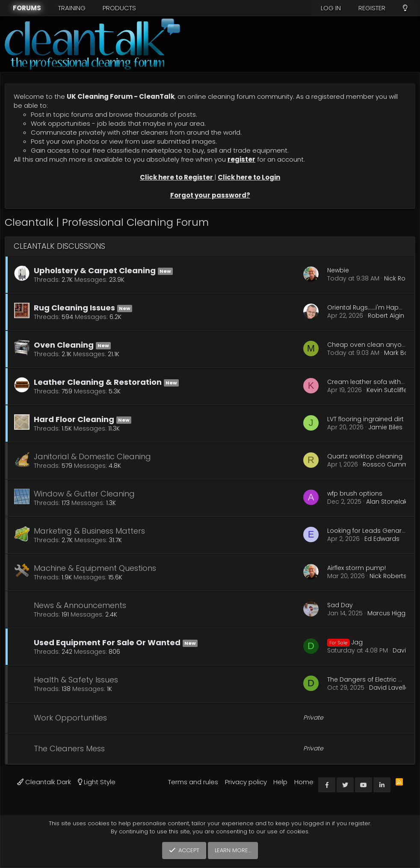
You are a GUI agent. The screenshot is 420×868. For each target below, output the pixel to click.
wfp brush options (355, 493)
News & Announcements (80, 605)
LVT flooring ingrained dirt (365, 419)
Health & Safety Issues (76, 680)
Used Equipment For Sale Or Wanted (107, 642)
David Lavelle (389, 688)
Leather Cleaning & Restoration (98, 382)
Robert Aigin (386, 316)
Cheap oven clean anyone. (369, 345)
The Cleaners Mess (69, 748)
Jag (345, 642)
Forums (27, 8)
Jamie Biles (385, 427)
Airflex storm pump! (356, 568)
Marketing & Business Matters (89, 531)
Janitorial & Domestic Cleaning (92, 456)
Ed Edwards (382, 539)
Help (280, 782)
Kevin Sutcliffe (387, 390)
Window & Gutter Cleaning (84, 494)
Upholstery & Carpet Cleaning (95, 270)
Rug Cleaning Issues (74, 308)
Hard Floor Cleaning (74, 419)
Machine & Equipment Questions (95, 568)
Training (72, 8)
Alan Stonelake (389, 502)
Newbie (338, 270)
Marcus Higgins (391, 613)
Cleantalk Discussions (59, 246)
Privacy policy (246, 782)
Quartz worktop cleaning (365, 456)
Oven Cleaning (64, 345)
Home (304, 782)
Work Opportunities (70, 718)
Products (119, 8)
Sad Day (340, 605)
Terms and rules (193, 782)
